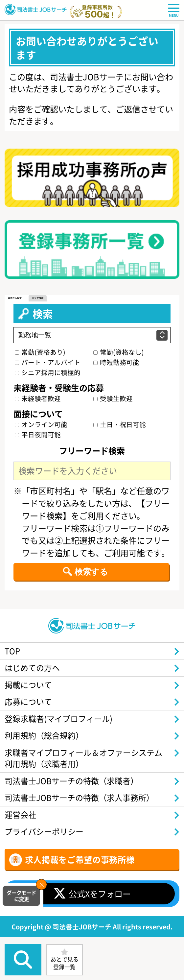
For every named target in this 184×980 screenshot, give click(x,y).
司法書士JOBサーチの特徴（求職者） (75, 789)
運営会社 (21, 825)
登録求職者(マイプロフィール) (61, 724)
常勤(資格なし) (119, 353)
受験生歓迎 (113, 399)
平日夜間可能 (38, 435)
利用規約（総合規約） (46, 742)
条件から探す (16, 298)
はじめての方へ (34, 670)
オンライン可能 (41, 425)
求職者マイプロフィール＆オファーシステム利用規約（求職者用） (83, 765)
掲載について (30, 688)
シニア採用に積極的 (48, 373)
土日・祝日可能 (120, 425)
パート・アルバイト (48, 363)
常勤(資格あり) (40, 353)
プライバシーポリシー (46, 843)
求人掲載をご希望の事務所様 (80, 871)
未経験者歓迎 (38, 399)
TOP (13, 653)
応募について (30, 706)
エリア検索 (40, 298)
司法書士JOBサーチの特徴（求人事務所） (83, 807)
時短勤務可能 (116, 363)
